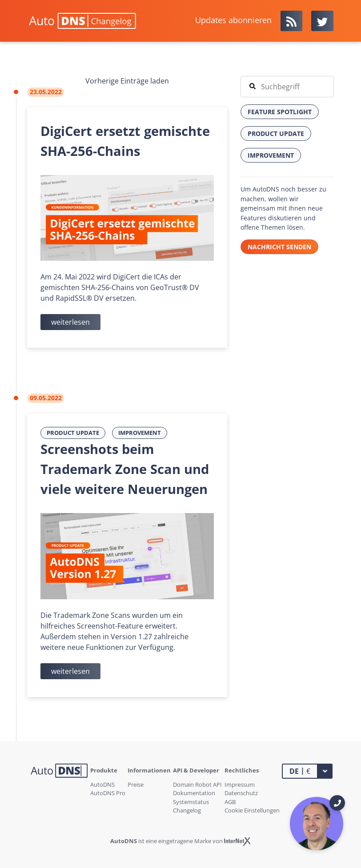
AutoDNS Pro (108, 793)
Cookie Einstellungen (252, 810)
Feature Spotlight (280, 112)
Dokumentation (194, 793)
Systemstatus (191, 802)
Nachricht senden (279, 247)
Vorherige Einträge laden (127, 81)
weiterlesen (70, 322)
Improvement (140, 433)
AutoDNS (102, 784)
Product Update (73, 433)
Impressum (240, 784)
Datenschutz (241, 793)
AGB (230, 802)
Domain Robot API (197, 784)
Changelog (187, 810)
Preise (136, 784)
